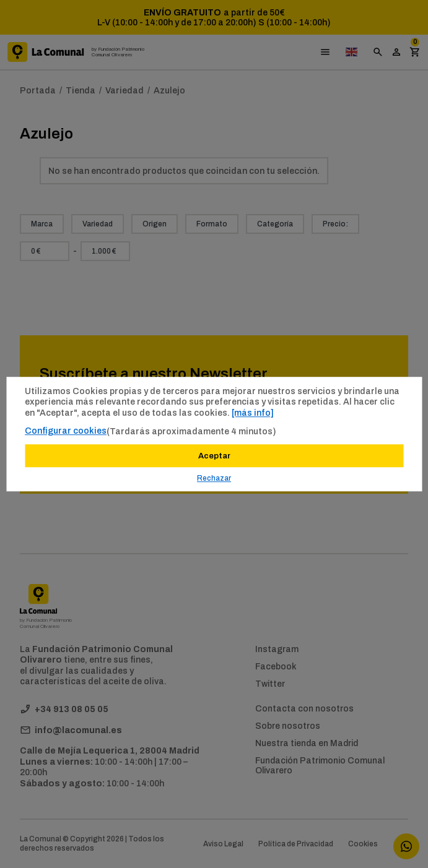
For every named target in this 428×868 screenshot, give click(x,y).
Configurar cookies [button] (66, 431)
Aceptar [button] (214, 456)
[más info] (253, 413)
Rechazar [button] (214, 478)
